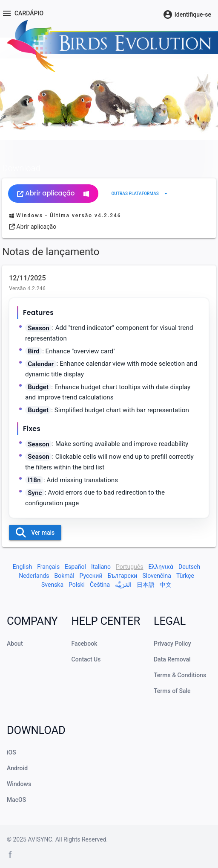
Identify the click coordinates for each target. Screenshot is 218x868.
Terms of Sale (172, 691)
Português (129, 567)
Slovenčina (157, 576)
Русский (91, 576)
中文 (166, 585)
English (22, 567)
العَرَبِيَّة (123, 585)
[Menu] (23, 13)
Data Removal (172, 659)
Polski (77, 585)
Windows (19, 784)
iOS (11, 752)
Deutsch (189, 567)
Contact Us (86, 659)
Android (17, 768)
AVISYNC (40, 839)
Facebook (85, 644)
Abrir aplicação (53, 193)
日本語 (146, 585)
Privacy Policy (172, 644)
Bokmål (65, 576)
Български (122, 576)
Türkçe (185, 576)
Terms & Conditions (180, 675)
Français (48, 567)
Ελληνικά (161, 567)
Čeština (100, 585)
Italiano (101, 567)
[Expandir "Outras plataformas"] (140, 194)
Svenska (52, 585)
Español (75, 567)
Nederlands (34, 576)
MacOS (16, 800)
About (15, 644)
